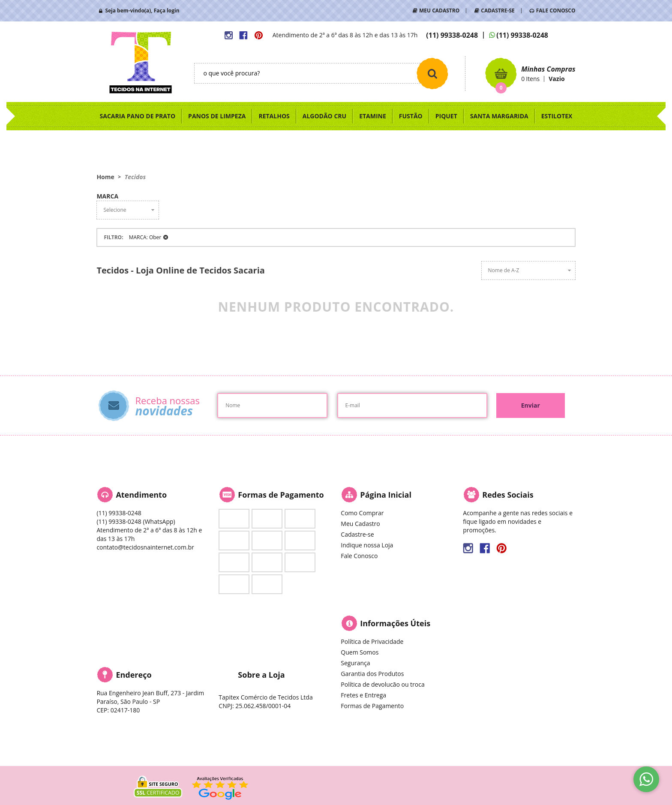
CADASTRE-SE (498, 11)
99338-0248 (452, 35)
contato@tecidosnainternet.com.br (145, 547)
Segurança (355, 663)
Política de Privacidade (372, 641)
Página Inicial (386, 495)
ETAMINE (373, 116)
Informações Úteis (395, 623)
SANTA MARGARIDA (499, 116)
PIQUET (446, 116)
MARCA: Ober (145, 237)
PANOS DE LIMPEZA (217, 116)
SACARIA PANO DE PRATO (138, 116)
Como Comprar (362, 513)
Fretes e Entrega (363, 695)
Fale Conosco (359, 556)
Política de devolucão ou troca (382, 684)
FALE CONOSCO (556, 11)
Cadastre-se (357, 534)
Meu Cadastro (360, 524)
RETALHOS (274, 116)
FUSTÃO (411, 116)
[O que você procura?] (432, 73)
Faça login (167, 11)
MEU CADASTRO (439, 11)
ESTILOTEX (557, 116)
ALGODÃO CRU (324, 116)
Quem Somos (360, 652)
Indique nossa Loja (367, 545)
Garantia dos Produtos (372, 674)
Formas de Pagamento (372, 706)
